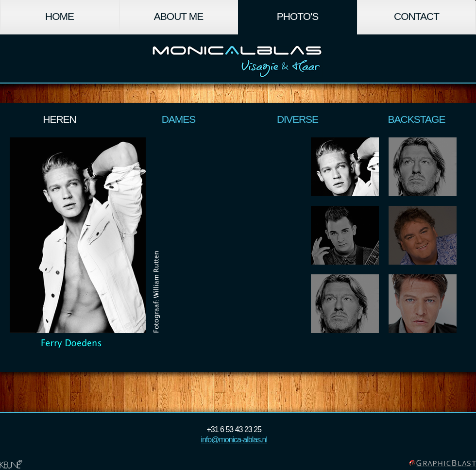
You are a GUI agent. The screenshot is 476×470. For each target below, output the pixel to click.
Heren (59, 119)
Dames (179, 119)
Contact (416, 16)
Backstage (417, 119)
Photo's (297, 16)
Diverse (297, 119)
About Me (178, 16)
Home (59, 16)
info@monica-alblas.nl (234, 440)
